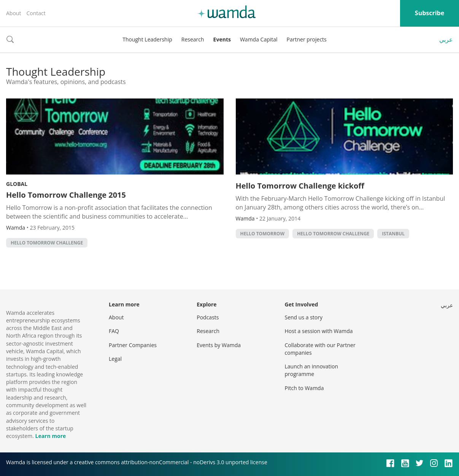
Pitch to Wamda (304, 388)
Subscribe (430, 13)
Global (17, 184)
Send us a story (304, 317)
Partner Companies (133, 345)
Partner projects (307, 39)
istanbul (393, 234)
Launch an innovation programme (312, 370)
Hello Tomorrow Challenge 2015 (66, 195)
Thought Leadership (147, 39)
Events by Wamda (219, 345)
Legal (115, 359)
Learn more (50, 436)
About (13, 13)
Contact (36, 13)
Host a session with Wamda (319, 331)
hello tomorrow (263, 234)
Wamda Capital (259, 39)
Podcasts (208, 317)
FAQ (114, 331)
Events (222, 39)
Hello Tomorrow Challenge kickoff (300, 186)
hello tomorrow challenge (47, 243)
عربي (446, 40)
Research (193, 39)
